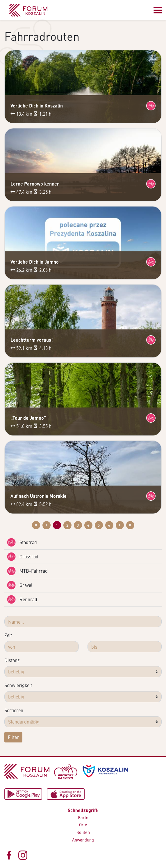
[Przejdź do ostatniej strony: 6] (130, 525)
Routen (83, 832)
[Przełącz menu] (158, 10)
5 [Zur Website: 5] (99, 525)
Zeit (8, 635)
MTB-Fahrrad (27, 571)
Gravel (20, 585)
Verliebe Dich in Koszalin (37, 106)
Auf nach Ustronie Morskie (39, 496)
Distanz (12, 660)
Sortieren (14, 710)
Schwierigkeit (18, 685)
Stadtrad (22, 542)
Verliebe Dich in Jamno (35, 262)
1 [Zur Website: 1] (57, 525)
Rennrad (22, 599)
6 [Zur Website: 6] (109, 525)
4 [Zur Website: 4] (88, 525)
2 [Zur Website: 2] (67, 525)
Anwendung (83, 840)
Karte (83, 817)
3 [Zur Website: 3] (78, 525)
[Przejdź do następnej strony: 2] (120, 525)
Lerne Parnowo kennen (35, 184)
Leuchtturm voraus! (32, 340)
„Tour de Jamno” (28, 418)
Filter (13, 737)
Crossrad (23, 557)
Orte (83, 825)
